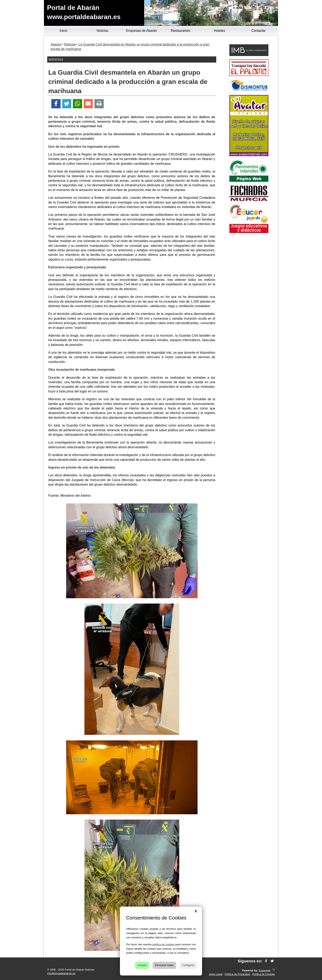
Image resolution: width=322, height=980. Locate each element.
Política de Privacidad (237, 974)
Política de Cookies (263, 974)
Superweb (264, 970)
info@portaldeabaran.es (61, 973)
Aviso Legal (216, 974)
